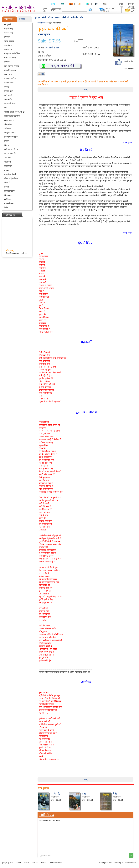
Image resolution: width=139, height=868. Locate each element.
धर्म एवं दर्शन (9, 91)
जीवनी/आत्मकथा (10, 70)
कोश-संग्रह (8, 124)
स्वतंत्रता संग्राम (9, 191)
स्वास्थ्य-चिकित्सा (10, 104)
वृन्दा (84, 794)
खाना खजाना (9, 120)
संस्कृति (7, 87)
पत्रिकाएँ (7, 183)
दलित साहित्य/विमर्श (11, 178)
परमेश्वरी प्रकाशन (53, 48)
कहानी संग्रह (8, 29)
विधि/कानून (8, 195)
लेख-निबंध (8, 45)
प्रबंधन (6, 187)
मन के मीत (56, 794)
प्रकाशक (131, 4)
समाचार (58, 17)
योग (6, 108)
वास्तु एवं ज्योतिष (10, 133)
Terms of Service (56, 863)
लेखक (121, 4)
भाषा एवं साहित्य (10, 79)
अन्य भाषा (8, 158)
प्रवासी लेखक (9, 83)
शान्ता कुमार (44, 34)
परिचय (50, 17)
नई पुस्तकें (8, 24)
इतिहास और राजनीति (12, 116)
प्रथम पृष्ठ (86, 90)
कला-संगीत (8, 99)
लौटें (42, 74)
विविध (6, 145)
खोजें (44, 17)
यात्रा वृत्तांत (8, 74)
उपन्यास (7, 37)
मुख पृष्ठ (37, 17)
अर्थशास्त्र (7, 129)
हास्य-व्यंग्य (8, 49)
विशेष (6, 208)
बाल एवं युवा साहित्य (11, 66)
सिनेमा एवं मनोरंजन (11, 137)
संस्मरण (7, 62)
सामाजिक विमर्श (10, 174)
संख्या (76, 41)
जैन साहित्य (8, 166)
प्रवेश (82, 17)
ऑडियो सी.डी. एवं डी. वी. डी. (15, 112)
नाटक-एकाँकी (9, 41)
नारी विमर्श (8, 95)
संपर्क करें (66, 17)
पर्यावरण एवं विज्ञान (11, 149)
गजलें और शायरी (10, 58)
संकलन (7, 141)
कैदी (115, 794)
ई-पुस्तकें (22, 19)
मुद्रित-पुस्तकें (8, 19)
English (131, 7)
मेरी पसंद (75, 17)
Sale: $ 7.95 (49, 41)
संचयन (7, 170)
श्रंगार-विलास (9, 203)
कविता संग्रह (9, 33)
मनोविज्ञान (8, 199)
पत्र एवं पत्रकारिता (11, 154)
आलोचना (8, 162)
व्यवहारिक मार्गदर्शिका (12, 54)
